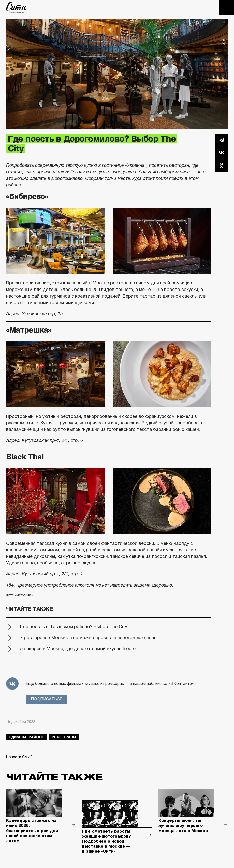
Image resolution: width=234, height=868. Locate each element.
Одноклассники (222, 165)
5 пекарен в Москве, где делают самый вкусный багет (79, 649)
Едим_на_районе (26, 737)
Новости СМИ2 (19, 757)
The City (16, 7)
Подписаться (47, 699)
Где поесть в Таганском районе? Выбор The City (74, 627)
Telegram (222, 140)
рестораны (64, 737)
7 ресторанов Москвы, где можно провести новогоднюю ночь (88, 638)
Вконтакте (222, 153)
